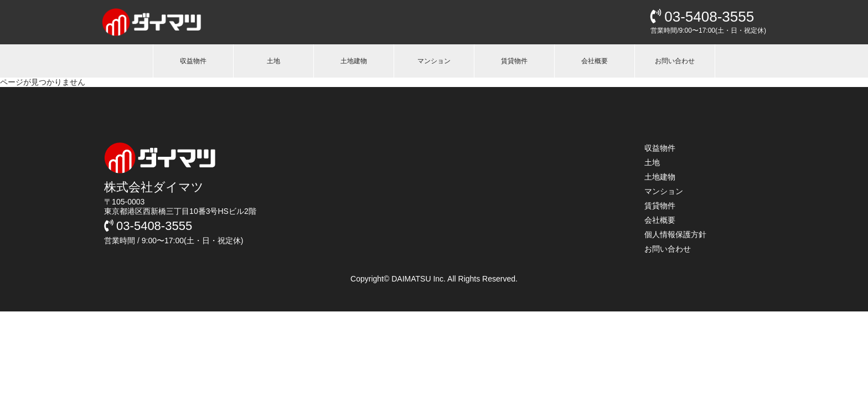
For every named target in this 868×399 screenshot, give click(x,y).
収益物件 (193, 61)
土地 (273, 61)
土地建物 (354, 61)
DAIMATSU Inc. (419, 279)
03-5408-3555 (702, 17)
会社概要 (595, 61)
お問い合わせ (675, 61)
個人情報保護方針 (675, 234)
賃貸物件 (514, 61)
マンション (434, 61)
